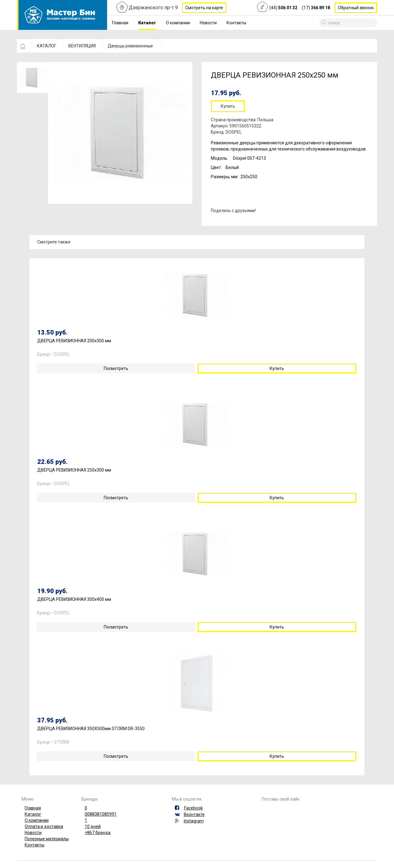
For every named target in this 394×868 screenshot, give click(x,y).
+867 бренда (98, 833)
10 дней (93, 826)
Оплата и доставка (44, 826)
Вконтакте (194, 814)
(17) (316, 8)
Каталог (147, 23)
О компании (178, 23)
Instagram (194, 821)
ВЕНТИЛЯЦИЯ (82, 46)
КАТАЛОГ (47, 46)
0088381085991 (101, 814)
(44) (283, 8)
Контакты (236, 23)
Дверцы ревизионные (130, 46)
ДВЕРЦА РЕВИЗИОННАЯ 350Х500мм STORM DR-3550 (91, 729)
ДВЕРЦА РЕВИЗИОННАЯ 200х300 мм (74, 341)
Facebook (193, 808)
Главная (120, 23)
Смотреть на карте (204, 8)
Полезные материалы (47, 839)
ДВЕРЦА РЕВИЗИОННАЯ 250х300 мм (74, 470)
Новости (208, 23)
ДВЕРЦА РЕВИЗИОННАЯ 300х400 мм (74, 599)
